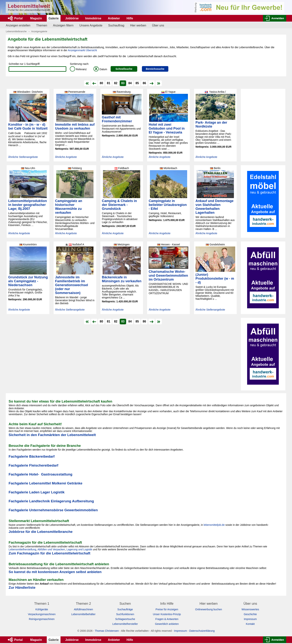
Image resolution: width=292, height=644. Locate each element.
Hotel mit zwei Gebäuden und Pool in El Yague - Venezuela (167, 128)
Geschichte (250, 614)
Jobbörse (72, 18)
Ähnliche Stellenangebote (23, 157)
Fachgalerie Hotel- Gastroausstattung (40, 474)
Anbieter (114, 18)
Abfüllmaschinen (84, 609)
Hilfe (130, 18)
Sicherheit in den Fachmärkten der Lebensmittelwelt (52, 435)
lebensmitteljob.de (214, 525)
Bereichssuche (155, 69)
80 (101, 83)
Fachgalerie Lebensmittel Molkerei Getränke (45, 483)
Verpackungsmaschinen (42, 614)
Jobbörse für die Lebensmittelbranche (41, 532)
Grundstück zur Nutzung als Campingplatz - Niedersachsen (28, 281)
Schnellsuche (124, 69)
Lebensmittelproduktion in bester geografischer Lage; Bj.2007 (27, 205)
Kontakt (250, 624)
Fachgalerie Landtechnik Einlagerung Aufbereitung (51, 501)
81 (109, 83)
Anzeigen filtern (63, 25)
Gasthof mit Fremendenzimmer (117, 119)
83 (123, 83)
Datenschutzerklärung (202, 631)
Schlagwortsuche (125, 619)
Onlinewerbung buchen (209, 609)
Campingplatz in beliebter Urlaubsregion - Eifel (168, 205)
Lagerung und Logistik (79, 549)
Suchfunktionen (125, 614)
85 (137, 83)
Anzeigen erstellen (18, 25)
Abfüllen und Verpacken (51, 549)
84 (130, 83)
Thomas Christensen (107, 631)
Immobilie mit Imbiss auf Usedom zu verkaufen (75, 127)
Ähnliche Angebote (66, 157)
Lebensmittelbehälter (83, 614)
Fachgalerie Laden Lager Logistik (36, 492)
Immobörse (93, 18)
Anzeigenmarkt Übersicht (82, 50)
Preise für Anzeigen (167, 609)
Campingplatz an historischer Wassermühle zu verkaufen (69, 207)
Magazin (36, 18)
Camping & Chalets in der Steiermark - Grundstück (119, 205)
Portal (18, 18)
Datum (100, 69)
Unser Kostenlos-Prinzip (167, 614)
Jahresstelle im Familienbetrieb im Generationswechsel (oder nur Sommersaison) (72, 285)
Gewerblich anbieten (167, 624)
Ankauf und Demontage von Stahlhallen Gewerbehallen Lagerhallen (215, 207)
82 (116, 83)
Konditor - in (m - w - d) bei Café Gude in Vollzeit (28, 127)
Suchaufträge (125, 609)
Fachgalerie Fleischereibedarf (33, 465)
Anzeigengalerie (39, 31)
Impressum (250, 619)
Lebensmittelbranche (16, 31)
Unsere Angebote (91, 25)
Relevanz (78, 69)
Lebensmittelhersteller (125, 624)
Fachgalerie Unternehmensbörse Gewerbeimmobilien (53, 510)
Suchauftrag (116, 25)
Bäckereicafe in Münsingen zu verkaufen (122, 279)
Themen (42, 25)
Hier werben (138, 25)
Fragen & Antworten (167, 619)
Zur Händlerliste (22, 587)
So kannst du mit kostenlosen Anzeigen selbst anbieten (55, 572)
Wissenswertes (250, 609)
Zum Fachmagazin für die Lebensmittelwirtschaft (49, 553)
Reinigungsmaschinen (42, 619)
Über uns (158, 25)
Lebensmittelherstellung (22, 549)
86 (144, 83)
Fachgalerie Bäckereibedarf (32, 456)
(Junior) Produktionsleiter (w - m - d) (215, 279)
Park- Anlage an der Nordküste (211, 124)
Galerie (54, 18)
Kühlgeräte (42, 609)
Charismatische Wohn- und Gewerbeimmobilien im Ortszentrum (168, 276)
